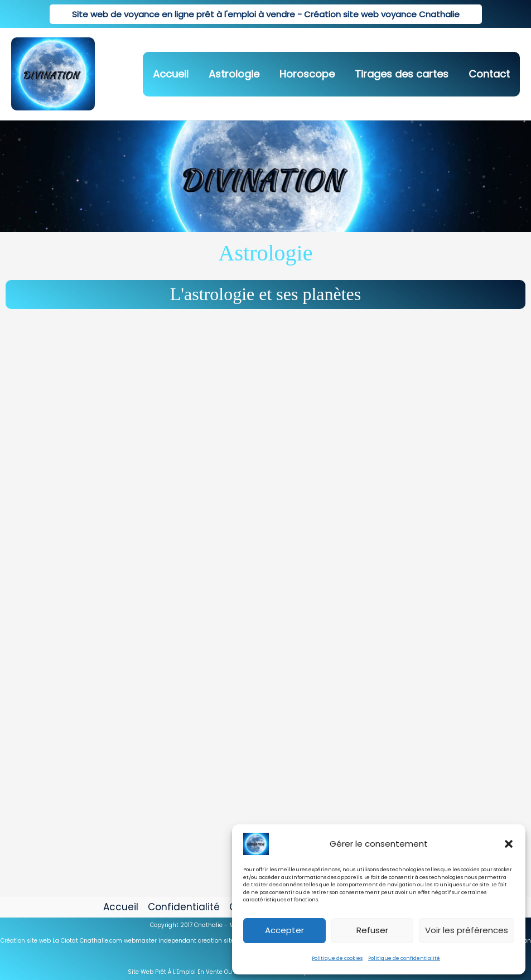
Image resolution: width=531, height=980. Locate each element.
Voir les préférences (467, 930)
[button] (509, 844)
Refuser (372, 930)
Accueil (121, 907)
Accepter (284, 930)
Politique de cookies (337, 958)
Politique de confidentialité (404, 958)
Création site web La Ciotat (39, 941)
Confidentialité (184, 907)
